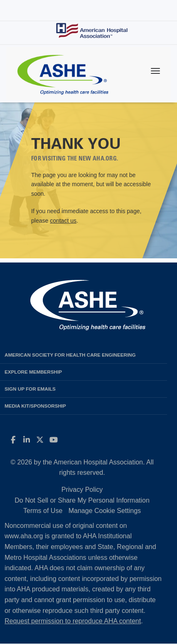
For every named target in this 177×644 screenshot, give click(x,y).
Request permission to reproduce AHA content (73, 621)
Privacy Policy (82, 490)
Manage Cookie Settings (105, 511)
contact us (63, 221)
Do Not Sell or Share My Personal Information (82, 500)
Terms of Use (43, 511)
